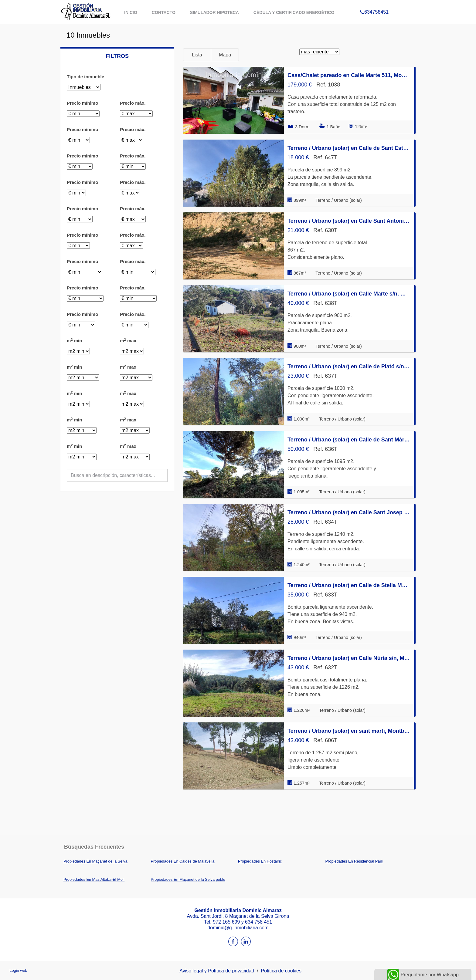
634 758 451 (258, 922)
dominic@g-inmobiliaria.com (238, 928)
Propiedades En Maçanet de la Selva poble (188, 879)
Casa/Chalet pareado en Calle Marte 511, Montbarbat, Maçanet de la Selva (349, 75)
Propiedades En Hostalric (260, 861)
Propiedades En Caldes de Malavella (183, 861)
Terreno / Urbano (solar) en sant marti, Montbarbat (349, 731)
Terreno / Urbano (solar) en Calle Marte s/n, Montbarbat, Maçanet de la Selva (349, 294)
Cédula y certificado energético (294, 12)
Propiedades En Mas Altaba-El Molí (94, 879)
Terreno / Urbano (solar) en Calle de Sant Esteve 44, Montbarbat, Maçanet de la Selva (349, 148)
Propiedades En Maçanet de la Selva (95, 861)
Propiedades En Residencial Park (354, 861)
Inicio (131, 12)
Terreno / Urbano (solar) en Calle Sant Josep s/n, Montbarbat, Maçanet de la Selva (349, 512)
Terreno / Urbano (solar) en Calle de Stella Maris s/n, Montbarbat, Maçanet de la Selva (349, 585)
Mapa (225, 55)
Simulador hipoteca (214, 12)
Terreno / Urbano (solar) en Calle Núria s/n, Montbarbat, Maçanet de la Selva (349, 658)
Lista (197, 55)
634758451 (374, 4)
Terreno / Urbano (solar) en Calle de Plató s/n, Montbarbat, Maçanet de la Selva (349, 367)
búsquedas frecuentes (94, 847)
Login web (18, 970)
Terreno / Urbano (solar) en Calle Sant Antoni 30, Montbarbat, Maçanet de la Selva (349, 221)
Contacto (164, 12)
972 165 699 (227, 922)
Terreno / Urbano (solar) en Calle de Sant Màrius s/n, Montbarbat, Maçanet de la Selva (349, 440)
